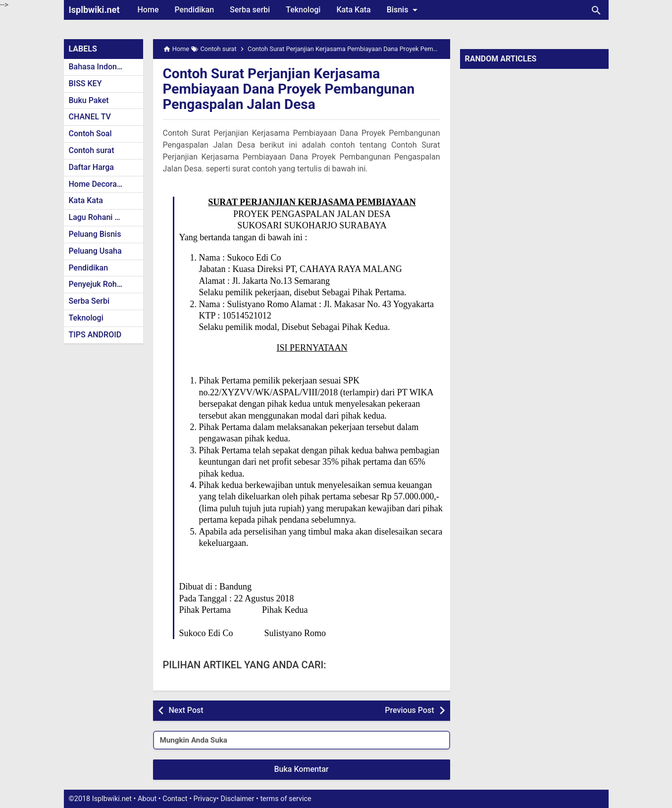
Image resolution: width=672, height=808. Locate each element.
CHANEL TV (90, 117)
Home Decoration (100, 184)
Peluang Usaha (95, 251)
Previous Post (409, 710)
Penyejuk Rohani (98, 284)
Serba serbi (250, 10)
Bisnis (404, 10)
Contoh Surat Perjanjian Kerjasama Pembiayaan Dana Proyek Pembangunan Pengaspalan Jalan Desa (289, 89)
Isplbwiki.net (94, 10)
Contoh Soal (90, 134)
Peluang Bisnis (95, 234)
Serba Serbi (89, 301)
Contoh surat (92, 150)
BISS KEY (85, 83)
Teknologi (303, 10)
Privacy (205, 799)
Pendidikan (194, 10)
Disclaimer (238, 799)
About (147, 799)
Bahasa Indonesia (100, 67)
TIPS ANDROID (95, 335)
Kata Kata (353, 10)
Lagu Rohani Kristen (104, 217)
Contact (175, 799)
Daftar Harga (91, 167)
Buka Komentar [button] (302, 769)
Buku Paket (89, 100)
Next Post (186, 710)
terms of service (285, 799)
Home (148, 10)
